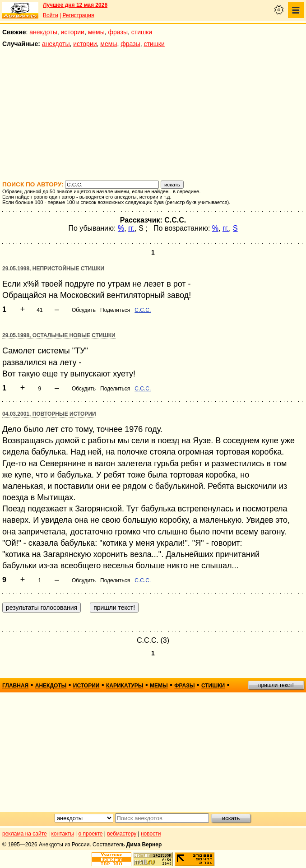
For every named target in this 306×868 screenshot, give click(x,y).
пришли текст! (276, 685)
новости (151, 834)
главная (15, 686)
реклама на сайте (25, 834)
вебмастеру (122, 834)
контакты (63, 834)
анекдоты (43, 32)
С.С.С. (143, 310)
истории (73, 32)
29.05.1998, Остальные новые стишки (59, 335)
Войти (51, 15)
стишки (142, 32)
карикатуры (125, 686)
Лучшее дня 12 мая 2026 (75, 5)
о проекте (91, 834)
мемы (96, 32)
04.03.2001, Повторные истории (49, 414)
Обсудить (84, 310)
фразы (118, 32)
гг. (131, 228)
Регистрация (78, 15)
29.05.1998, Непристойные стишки (53, 269)
